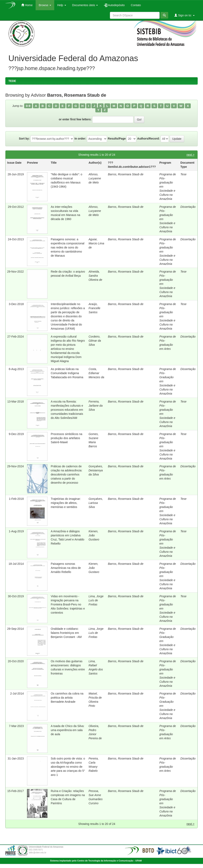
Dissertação (188, 207)
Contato (136, 5)
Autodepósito (114, 5)
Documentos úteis (85, 5)
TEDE (12, 81)
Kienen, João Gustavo (94, 535)
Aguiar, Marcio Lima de (96, 243)
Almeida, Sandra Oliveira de (95, 276)
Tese (184, 174)
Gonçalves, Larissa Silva (96, 503)
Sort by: (24, 139)
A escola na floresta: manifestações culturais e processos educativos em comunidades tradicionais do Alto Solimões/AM (67, 410)
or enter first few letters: (75, 119)
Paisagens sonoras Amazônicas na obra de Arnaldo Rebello (66, 568)
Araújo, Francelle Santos (95, 308)
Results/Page (117, 139)
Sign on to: (184, 15)
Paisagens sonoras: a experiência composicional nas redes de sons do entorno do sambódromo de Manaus (68, 247)
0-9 (28, 106)
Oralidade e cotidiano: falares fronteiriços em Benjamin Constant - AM (66, 633)
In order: (80, 139)
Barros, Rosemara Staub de (126, 174)
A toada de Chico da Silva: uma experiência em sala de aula (68, 730)
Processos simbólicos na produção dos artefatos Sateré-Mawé (67, 438)
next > (190, 155)
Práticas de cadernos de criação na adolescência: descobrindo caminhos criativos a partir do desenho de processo (67, 474)
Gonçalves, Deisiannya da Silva (96, 470)
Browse (45, 5)
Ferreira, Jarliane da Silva (96, 406)
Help (62, 5)
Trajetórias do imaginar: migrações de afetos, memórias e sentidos (66, 503)
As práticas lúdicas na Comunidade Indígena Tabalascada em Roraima (67, 373)
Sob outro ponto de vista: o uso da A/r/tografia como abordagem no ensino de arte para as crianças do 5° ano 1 (68, 767)
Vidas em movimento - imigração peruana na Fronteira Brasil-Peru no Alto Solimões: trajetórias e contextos (68, 604)
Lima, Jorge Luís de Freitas (96, 600)
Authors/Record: (148, 139)
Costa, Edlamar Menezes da (96, 373)
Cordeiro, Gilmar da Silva (95, 341)
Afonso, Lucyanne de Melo (95, 178)
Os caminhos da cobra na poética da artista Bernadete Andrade (67, 698)
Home (27, 5)
